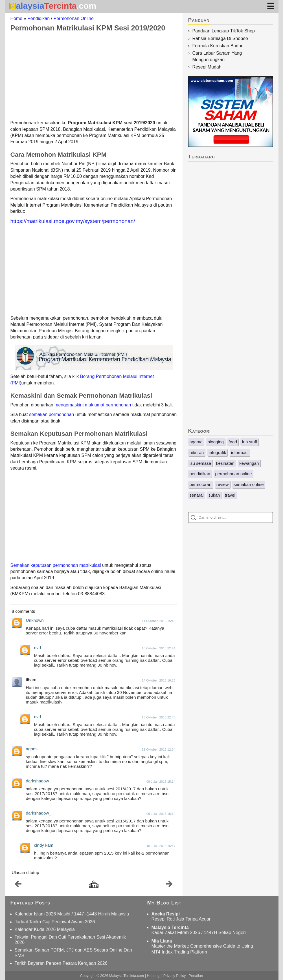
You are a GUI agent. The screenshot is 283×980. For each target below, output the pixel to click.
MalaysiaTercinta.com (127, 976)
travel (230, 495)
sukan (214, 495)
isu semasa (200, 463)
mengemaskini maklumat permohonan (93, 405)
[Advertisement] (94, 76)
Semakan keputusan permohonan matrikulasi (56, 565)
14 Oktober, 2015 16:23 (158, 680)
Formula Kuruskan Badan (218, 46)
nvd (38, 648)
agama (196, 442)
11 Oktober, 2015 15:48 (158, 621)
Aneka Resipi (166, 914)
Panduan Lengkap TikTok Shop (224, 31)
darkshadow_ (39, 781)
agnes (32, 749)
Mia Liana (162, 941)
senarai (197, 495)
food (233, 442)
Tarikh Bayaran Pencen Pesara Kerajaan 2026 (61, 963)
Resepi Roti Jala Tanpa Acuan (182, 919)
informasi (240, 453)
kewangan (249, 463)
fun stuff (249, 442)
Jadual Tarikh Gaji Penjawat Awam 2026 (55, 922)
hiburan (197, 453)
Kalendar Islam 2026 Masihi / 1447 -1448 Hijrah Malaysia (72, 914)
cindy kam (44, 845)
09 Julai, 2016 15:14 (161, 782)
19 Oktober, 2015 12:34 (158, 749)
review (223, 484)
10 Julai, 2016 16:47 (161, 846)
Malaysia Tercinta (170, 927)
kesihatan (225, 463)
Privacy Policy (175, 976)
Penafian (196, 976)
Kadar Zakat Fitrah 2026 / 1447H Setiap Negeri (199, 933)
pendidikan (200, 474)
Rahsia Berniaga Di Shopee (220, 38)
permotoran (201, 484)
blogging (215, 442)
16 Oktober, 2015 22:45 (158, 717)
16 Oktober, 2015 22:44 (158, 648)
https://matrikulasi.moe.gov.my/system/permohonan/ (73, 221)
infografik (218, 453)
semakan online (249, 484)
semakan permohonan (51, 414)
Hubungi (154, 976)
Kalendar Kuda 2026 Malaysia (45, 929)
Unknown (35, 620)
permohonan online (233, 474)
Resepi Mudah (207, 67)
